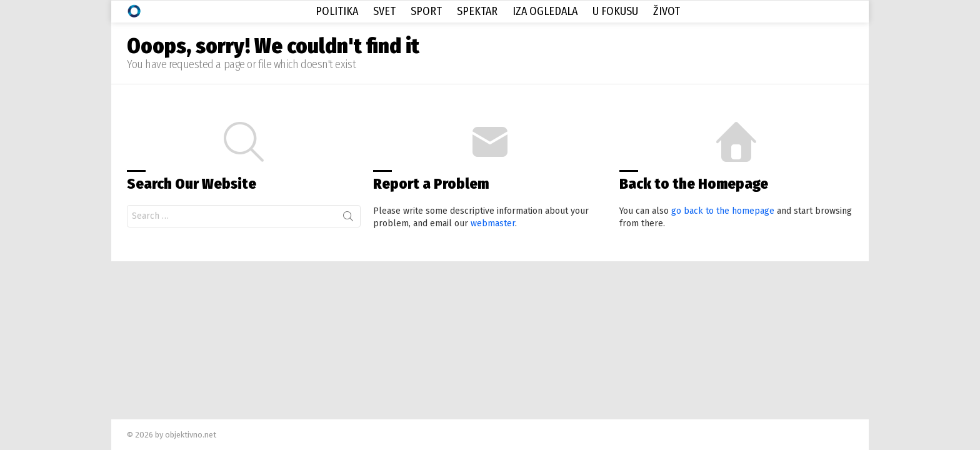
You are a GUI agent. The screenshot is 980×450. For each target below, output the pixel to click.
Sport (426, 11)
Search (348, 219)
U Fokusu (615, 11)
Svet (384, 11)
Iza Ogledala (545, 11)
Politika (337, 11)
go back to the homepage (723, 211)
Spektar (477, 11)
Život (667, 11)
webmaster (493, 223)
